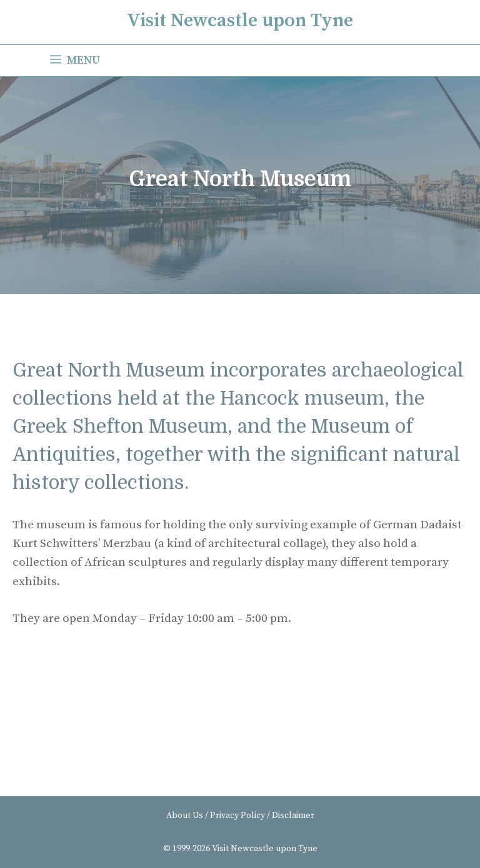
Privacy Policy (237, 816)
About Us (185, 816)
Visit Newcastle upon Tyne (240, 21)
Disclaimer (293, 816)
